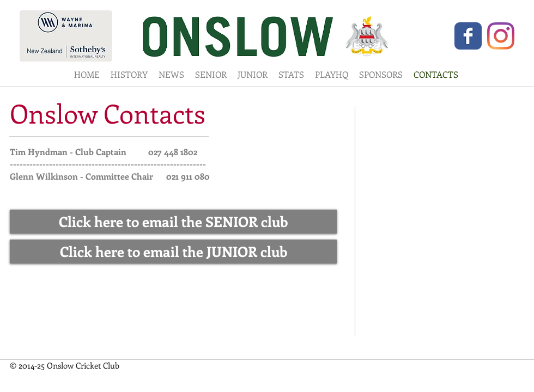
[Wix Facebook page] (468, 36)
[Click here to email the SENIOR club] (173, 222)
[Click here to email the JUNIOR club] (173, 252)
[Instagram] (501, 36)
